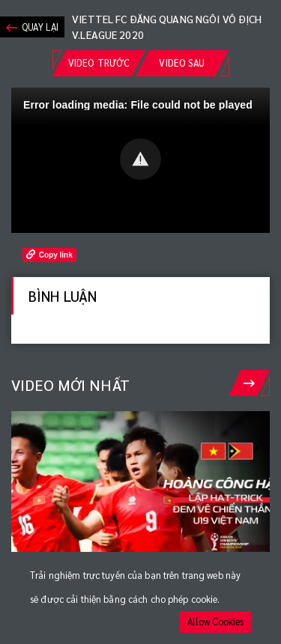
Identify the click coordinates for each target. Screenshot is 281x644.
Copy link (49, 255)
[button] (140, 159)
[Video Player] (140, 160)
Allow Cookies (215, 622)
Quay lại (32, 27)
